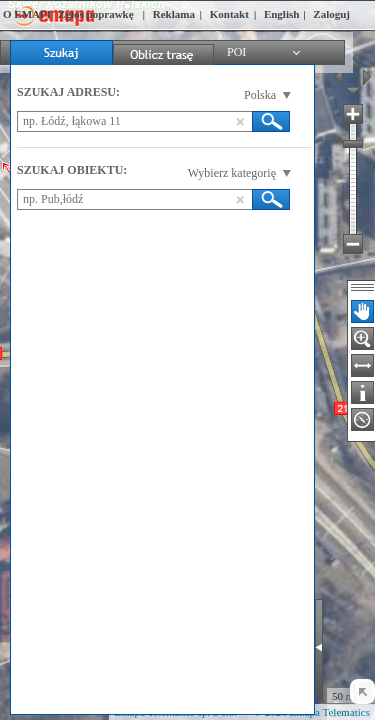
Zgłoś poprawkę (96, 14)
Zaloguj (331, 14)
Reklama (174, 14)
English (281, 14)
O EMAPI (27, 14)
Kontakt (229, 14)
